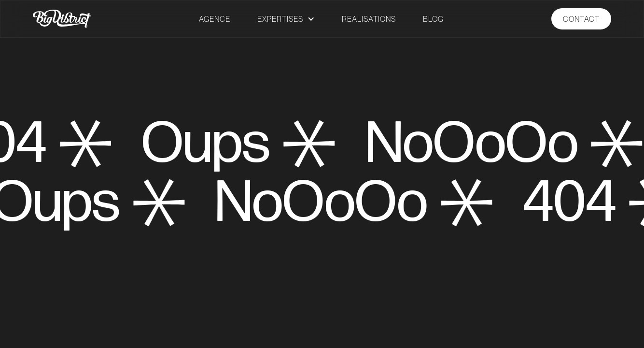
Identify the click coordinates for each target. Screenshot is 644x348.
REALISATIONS (369, 19)
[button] (286, 19)
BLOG (433, 19)
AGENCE (215, 19)
